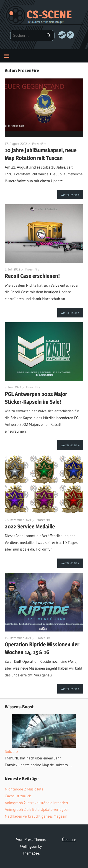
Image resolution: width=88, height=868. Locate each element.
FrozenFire (39, 144)
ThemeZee (31, 853)
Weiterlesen (69, 195)
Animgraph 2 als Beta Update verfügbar (37, 809)
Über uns (69, 839)
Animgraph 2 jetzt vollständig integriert (37, 803)
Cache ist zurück (18, 796)
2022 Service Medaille (30, 526)
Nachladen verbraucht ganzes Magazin (36, 816)
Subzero (11, 751)
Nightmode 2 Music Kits (24, 789)
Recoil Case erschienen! (32, 276)
